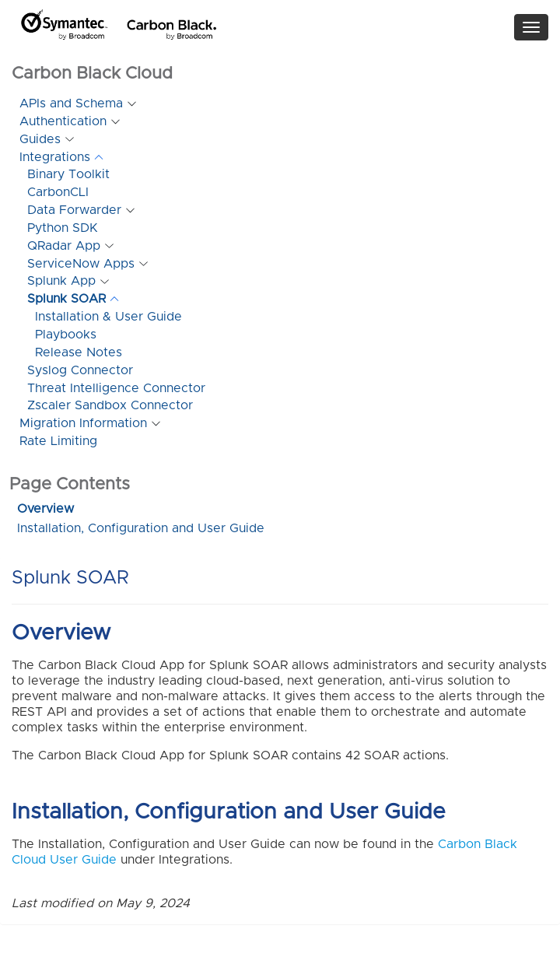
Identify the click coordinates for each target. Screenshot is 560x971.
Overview (45, 509)
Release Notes (79, 352)
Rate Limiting (58, 441)
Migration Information (83, 423)
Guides (40, 139)
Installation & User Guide (108, 317)
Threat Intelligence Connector (116, 388)
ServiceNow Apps (81, 264)
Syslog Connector (80, 370)
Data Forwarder (74, 210)
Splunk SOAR (66, 299)
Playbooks (66, 335)
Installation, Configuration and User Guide (141, 528)
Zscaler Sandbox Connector (110, 405)
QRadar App (64, 246)
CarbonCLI (58, 192)
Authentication (63, 121)
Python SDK (63, 228)
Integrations (55, 157)
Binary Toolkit (68, 174)
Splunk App (61, 281)
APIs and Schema (71, 103)
